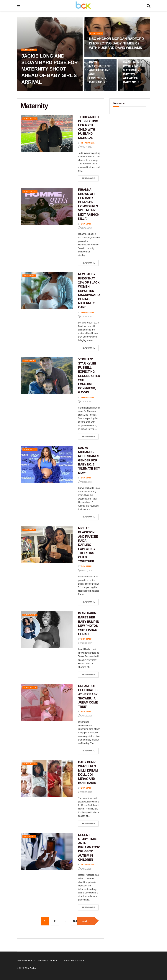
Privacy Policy (24, 960)
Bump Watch (30, 51)
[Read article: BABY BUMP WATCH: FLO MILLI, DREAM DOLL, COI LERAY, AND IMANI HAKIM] (47, 779)
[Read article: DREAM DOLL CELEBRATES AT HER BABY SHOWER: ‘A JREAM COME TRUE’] (47, 703)
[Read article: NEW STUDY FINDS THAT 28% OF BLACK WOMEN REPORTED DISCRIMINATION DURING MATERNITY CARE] (47, 291)
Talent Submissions (74, 960)
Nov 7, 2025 (85, 147)
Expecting (97, 35)
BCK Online (30, 968)
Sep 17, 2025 (85, 228)
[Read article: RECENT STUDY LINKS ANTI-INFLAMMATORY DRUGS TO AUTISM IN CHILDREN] (47, 851)
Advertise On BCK (48, 960)
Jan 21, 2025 (85, 716)
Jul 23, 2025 (85, 317)
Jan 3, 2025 (85, 869)
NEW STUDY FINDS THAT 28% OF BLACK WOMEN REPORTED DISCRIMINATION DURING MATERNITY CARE (90, 291)
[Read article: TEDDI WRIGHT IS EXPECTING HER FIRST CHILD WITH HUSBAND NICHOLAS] (47, 134)
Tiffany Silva (88, 143)
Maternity (30, 276)
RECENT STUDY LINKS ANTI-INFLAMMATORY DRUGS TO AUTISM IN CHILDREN (90, 847)
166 (75, 921)
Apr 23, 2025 (85, 482)
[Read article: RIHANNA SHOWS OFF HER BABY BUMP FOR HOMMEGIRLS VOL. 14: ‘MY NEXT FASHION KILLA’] (47, 206)
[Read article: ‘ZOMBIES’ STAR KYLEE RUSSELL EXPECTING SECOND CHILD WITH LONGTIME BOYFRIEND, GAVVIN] (47, 376)
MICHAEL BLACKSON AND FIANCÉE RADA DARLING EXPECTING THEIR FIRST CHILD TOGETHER (88, 545)
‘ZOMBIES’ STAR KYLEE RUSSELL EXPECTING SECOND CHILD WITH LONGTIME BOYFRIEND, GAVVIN (89, 376)
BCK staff (86, 224)
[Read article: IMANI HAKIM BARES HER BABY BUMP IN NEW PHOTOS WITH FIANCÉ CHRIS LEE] (47, 630)
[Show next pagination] (86, 921)
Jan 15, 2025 (85, 792)
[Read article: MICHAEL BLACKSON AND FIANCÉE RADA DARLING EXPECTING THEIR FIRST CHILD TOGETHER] (47, 545)
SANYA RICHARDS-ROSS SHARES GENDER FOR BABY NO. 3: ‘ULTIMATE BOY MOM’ (89, 460)
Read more (90, 178)
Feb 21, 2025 (85, 571)
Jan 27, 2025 (85, 643)
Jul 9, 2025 (85, 402)
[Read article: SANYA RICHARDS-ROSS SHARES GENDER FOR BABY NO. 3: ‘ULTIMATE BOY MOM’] (47, 464)
